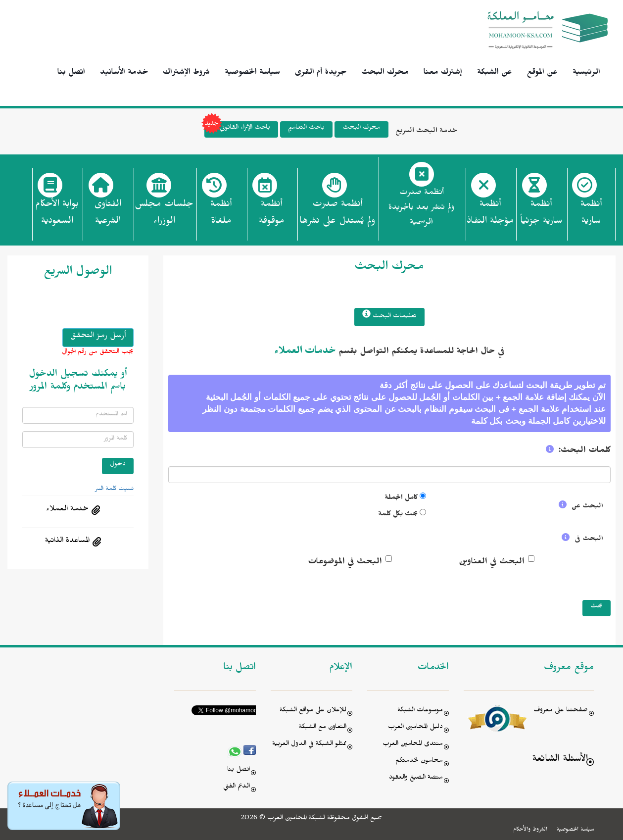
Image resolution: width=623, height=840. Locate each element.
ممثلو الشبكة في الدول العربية (309, 745)
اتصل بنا (71, 73)
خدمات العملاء (305, 352)
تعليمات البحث (389, 316)
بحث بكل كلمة (398, 515)
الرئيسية (586, 73)
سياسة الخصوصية (252, 73)
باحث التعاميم (306, 128)
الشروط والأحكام (530, 830)
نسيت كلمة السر (114, 490)
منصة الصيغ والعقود (416, 778)
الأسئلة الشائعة (560, 760)
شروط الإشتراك (186, 73)
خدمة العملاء (67, 510)
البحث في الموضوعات (345, 563)
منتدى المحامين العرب (413, 745)
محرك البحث (385, 73)
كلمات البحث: (585, 451)
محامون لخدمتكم (419, 762)
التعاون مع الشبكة (323, 728)
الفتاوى (108, 215)
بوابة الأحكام (57, 215)
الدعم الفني (237, 787)
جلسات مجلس (164, 215)
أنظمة (591, 215)
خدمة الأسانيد (124, 73)
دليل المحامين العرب (415, 728)
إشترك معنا (443, 73)
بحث (597, 607)
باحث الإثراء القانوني (237, 129)
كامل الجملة (401, 499)
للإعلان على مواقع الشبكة (313, 711)
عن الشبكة (495, 73)
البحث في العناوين (492, 563)
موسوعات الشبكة (420, 711)
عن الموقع (542, 73)
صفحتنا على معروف (561, 711)
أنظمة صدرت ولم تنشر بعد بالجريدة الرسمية (421, 209)
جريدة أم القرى (321, 73)
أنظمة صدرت (337, 215)
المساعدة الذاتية (67, 542)
